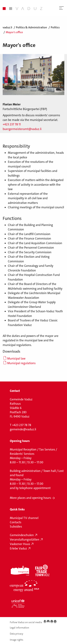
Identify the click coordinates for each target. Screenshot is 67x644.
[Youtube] (48, 622)
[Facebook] (45, 622)
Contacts (16, 522)
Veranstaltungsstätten (25, 539)
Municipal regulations (21, 363)
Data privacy (17, 634)
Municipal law (16, 358)
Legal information (19, 628)
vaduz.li (7, 27)
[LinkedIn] (52, 622)
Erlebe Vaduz (18, 548)
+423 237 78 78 (22, 425)
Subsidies (16, 526)
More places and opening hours (30, 498)
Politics (55, 27)
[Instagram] (55, 622)
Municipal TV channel (24, 518)
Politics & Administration (31, 27)
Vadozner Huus (20, 544)
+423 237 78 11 (12, 124)
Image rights (17, 640)
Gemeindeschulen (22, 535)
